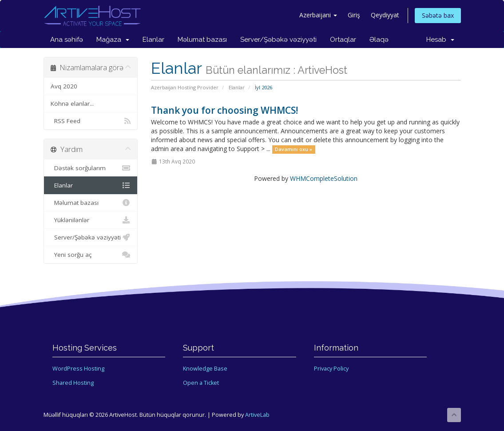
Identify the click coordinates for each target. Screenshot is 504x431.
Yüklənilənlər (91, 220)
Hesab (440, 40)
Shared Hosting (73, 383)
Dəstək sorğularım (91, 168)
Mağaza (113, 40)
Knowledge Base (205, 369)
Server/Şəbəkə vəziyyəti (278, 40)
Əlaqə (379, 40)
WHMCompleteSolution (324, 178)
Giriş (354, 15)
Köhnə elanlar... (72, 104)
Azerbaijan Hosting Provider (185, 87)
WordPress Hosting (78, 369)
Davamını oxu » (294, 149)
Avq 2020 (64, 86)
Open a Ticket (201, 383)
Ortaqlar (343, 40)
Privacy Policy (331, 369)
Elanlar (153, 40)
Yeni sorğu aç (91, 255)
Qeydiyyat (385, 15)
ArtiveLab (257, 415)
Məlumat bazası (202, 40)
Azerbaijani (318, 15)
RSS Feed (91, 121)
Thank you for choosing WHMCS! (224, 110)
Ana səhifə (67, 40)
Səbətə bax (438, 15)
